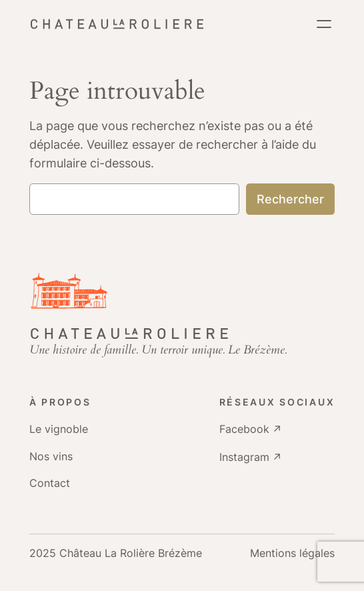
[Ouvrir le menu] (324, 24)
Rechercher (290, 199)
